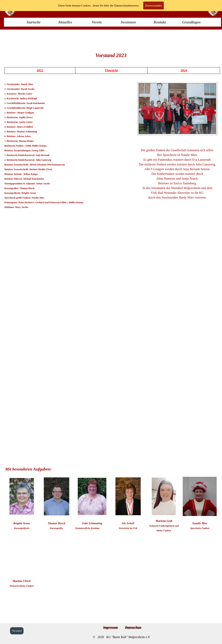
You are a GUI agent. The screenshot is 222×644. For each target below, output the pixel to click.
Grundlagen (191, 22)
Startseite (34, 22)
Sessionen (128, 22)
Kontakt (160, 22)
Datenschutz (133, 628)
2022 (40, 70)
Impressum (111, 628)
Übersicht (111, 70)
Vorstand (17, 631)
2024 (184, 70)
